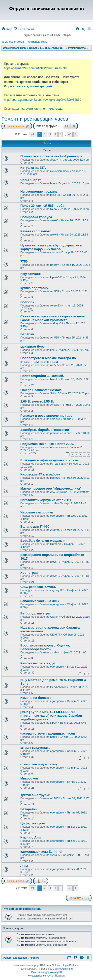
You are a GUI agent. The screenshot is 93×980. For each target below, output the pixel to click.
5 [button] (61, 134)
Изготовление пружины (39, 191)
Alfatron (55, 530)
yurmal (54, 252)
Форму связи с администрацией (28, 86)
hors (53, 183)
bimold (54, 379)
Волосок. (28, 302)
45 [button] (70, 134)
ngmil (53, 737)
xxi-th (53, 503)
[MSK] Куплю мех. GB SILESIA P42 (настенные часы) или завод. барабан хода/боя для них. (51, 716)
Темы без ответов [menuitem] (13, 42)
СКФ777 (55, 635)
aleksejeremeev (60, 171)
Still (52, 393)
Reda (53, 209)
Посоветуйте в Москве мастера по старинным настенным (48, 360)
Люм (24, 866)
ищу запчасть (31, 274)
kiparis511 (56, 277)
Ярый (54, 723)
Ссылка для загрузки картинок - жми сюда (33, 109)
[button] (33, 135)
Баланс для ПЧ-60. (35, 526)
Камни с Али (31, 837)
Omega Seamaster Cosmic (41, 390)
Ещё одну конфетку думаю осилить (49, 460)
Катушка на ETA (33, 168)
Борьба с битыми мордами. (43, 541)
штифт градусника (35, 748)
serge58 (55, 419)
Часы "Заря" (31, 180)
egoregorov (57, 516)
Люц (53, 160)
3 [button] (50, 134)
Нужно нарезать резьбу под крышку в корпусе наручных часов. (51, 247)
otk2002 (55, 798)
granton (55, 433)
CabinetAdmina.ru (63, 969)
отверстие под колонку (39, 764)
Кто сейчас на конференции (23, 909)
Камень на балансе (36, 698)
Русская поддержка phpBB (46, 972)
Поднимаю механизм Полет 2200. (47, 444)
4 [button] (55, 134)
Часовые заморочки (37, 512)
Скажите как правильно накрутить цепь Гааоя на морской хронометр (53, 318)
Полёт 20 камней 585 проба (42, 206)
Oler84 (54, 617)
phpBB (38, 965)
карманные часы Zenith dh (42, 852)
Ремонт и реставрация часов (35, 119)
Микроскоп (29, 778)
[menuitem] (7, 29)
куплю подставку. (35, 288)
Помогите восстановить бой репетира (51, 156)
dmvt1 (54, 562)
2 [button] (45, 134)
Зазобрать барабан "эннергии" (46, 430)
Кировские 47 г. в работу (40, 474)
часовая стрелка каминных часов (48, 733)
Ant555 (54, 291)
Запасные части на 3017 (40, 601)
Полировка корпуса (36, 217)
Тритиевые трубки (35, 795)
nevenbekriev (58, 447)
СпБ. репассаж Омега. (38, 587)
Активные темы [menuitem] (38, 42)
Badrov (54, 265)
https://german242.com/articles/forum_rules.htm (36, 68)
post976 (55, 478)
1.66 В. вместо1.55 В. (37, 401)
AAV (53, 492)
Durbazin (56, 544)
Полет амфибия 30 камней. (42, 376)
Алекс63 (55, 305)
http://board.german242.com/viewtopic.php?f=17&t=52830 (43, 100)
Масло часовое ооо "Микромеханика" (51, 489)
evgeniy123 (57, 590)
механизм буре (32, 347)
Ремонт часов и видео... (40, 663)
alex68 (54, 220)
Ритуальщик (58, 464)
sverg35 (55, 855)
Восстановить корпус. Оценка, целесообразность (45, 647)
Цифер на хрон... (34, 823)
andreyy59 (56, 323)
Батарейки (29, 809)
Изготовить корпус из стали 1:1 (46, 500)
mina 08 (55, 195)
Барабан (27, 334)
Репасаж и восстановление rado (46, 416)
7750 (24, 261)
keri (52, 350)
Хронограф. (30, 573)
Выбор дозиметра (35, 613)
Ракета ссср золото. (36, 231)
